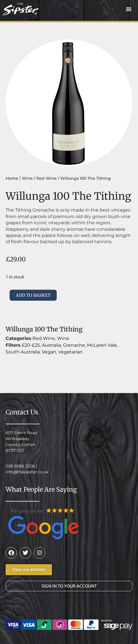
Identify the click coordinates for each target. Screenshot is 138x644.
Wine (27, 178)
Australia (51, 345)
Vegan (49, 352)
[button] (129, 9)
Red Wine (47, 178)
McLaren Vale (102, 345)
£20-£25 (31, 345)
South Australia (23, 352)
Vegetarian (70, 352)
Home (12, 178)
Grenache (74, 345)
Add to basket (33, 295)
